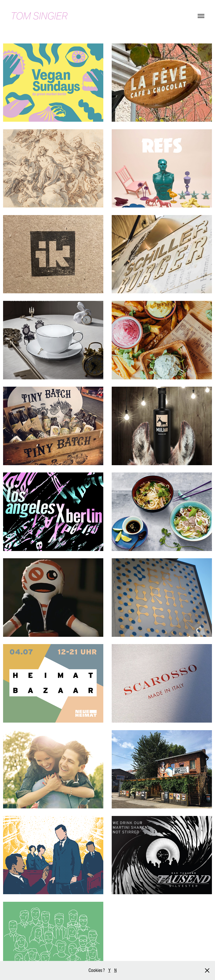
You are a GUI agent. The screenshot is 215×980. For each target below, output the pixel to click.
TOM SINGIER (39, 16)
